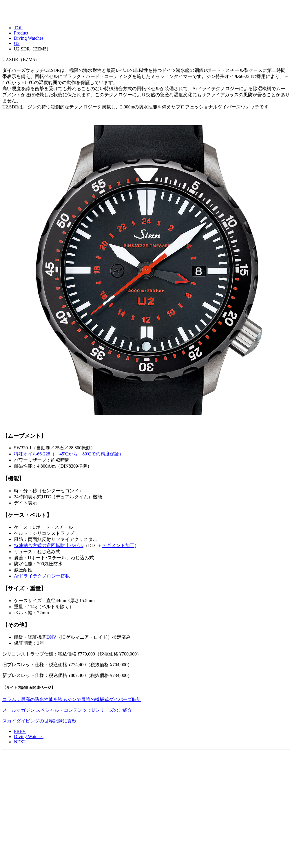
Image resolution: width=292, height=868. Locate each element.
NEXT (20, 742)
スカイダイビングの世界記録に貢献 (39, 721)
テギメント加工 (118, 545)
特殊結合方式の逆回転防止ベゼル (49, 545)
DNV (51, 637)
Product (21, 33)
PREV (20, 731)
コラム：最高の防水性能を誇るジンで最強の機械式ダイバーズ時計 (72, 699)
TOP (18, 28)
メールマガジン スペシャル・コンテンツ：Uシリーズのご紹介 (67, 710)
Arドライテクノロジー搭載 (42, 576)
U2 (17, 43)
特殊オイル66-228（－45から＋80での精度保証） (69, 454)
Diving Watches (29, 38)
